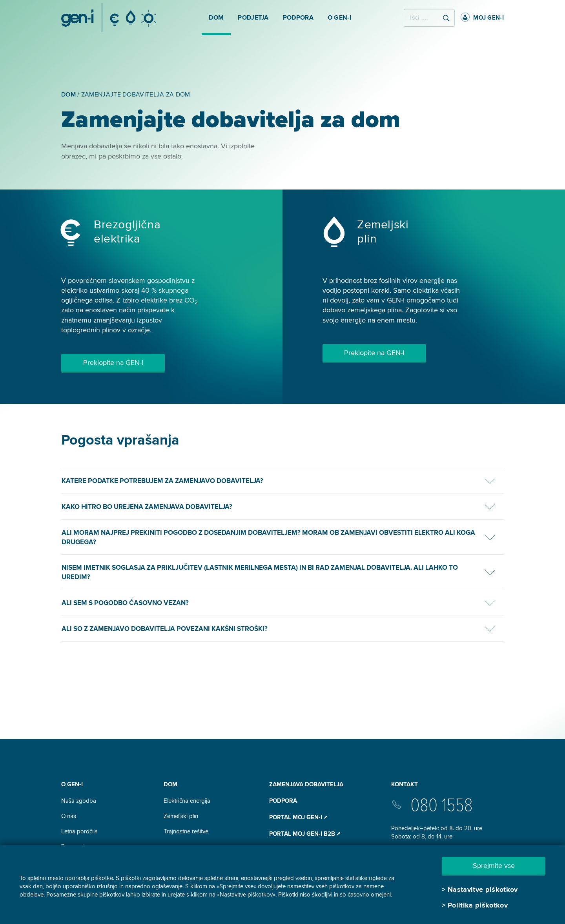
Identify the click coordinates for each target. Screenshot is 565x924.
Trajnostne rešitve (186, 831)
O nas (69, 816)
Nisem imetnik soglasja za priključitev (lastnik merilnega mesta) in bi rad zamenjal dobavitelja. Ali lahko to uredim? (260, 572)
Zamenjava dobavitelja (306, 784)
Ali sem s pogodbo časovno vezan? (125, 603)
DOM (170, 784)
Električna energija (187, 801)
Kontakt (405, 784)
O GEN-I (72, 784)
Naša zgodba (79, 801)
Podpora (283, 801)
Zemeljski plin (181, 816)
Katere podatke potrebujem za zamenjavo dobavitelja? (162, 481)
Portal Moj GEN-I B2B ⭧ (305, 834)
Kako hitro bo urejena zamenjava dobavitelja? (147, 507)
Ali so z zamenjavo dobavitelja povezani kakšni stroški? (165, 629)
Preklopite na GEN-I (113, 363)
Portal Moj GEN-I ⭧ (298, 817)
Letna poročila (79, 831)
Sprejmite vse (494, 866)
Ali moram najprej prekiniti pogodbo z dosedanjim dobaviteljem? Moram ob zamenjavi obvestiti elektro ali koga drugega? (268, 537)
